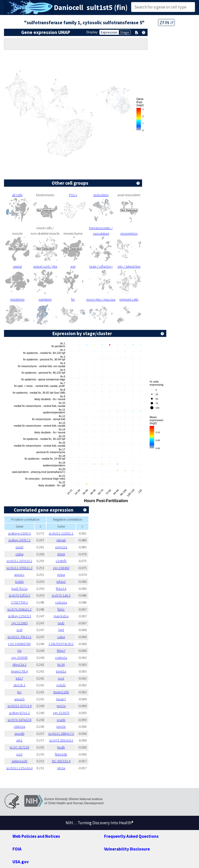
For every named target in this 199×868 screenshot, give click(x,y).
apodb (19, 734)
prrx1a (61, 706)
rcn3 (61, 678)
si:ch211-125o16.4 (19, 768)
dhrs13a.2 (19, 665)
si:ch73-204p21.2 (19, 609)
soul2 (19, 547)
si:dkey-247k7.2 (19, 540)
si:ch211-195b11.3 (19, 568)
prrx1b (61, 727)
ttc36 (61, 665)
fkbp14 (61, 589)
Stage (125, 32)
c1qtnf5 (61, 561)
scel (19, 630)
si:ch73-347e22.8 (19, 720)
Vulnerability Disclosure (127, 849)
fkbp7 (61, 651)
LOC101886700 (19, 644)
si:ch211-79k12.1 (19, 637)
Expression (109, 32)
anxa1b (19, 699)
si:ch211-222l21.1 (61, 533)
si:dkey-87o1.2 (19, 713)
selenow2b (19, 761)
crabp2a (61, 658)
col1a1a (61, 602)
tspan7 (61, 699)
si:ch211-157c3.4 (19, 706)
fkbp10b (61, 754)
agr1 (19, 740)
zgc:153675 (61, 713)
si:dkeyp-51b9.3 (19, 533)
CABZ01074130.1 (61, 644)
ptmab (61, 540)
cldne (19, 554)
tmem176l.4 (19, 671)
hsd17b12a (19, 589)
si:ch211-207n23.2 (19, 561)
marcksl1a (61, 616)
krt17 (19, 678)
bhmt (61, 554)
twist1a (61, 671)
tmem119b (61, 692)
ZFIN (166, 22)
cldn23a (19, 727)
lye (19, 651)
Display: (92, 32)
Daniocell (69, 7)
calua (61, 637)
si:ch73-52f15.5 (19, 595)
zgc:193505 (19, 658)
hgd (61, 630)
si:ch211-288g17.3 (61, 734)
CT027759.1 (19, 602)
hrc (19, 692)
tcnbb (19, 582)
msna (61, 575)
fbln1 (61, 609)
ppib (61, 623)
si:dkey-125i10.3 (19, 616)
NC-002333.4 (61, 761)
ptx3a (61, 768)
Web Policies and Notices (36, 836)
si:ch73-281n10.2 (61, 740)
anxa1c (19, 575)
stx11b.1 (19, 685)
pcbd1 (61, 685)
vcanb (61, 720)
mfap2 (61, 582)
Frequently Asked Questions (131, 836)
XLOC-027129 (19, 747)
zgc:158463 (61, 568)
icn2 (19, 754)
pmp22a (61, 547)
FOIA (17, 849)
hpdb (61, 747)
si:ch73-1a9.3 (61, 595)
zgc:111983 (19, 623)
